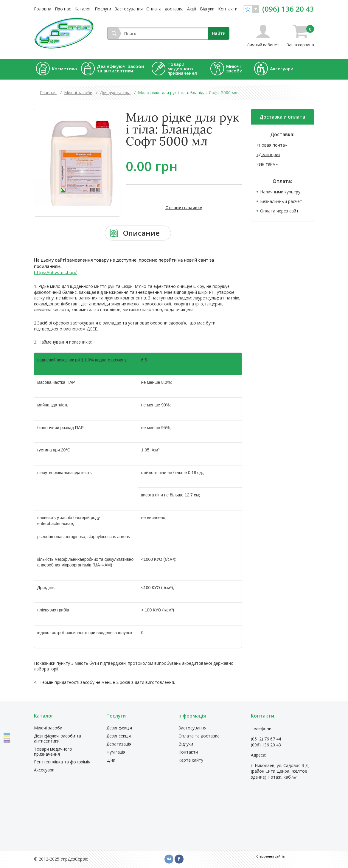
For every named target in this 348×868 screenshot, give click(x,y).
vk (169, 859)
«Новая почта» (272, 145)
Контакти (228, 9)
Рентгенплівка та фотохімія (62, 762)
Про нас (63, 9)
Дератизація (119, 744)
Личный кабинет (263, 45)
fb (179, 859)
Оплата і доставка (165, 9)
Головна (43, 9)
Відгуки (207, 9)
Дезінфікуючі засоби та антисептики (58, 739)
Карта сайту (191, 760)
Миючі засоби (48, 728)
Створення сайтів (270, 856)
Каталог (83, 9)
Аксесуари (44, 770)
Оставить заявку (184, 208)
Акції (192, 9)
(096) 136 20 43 (288, 9)
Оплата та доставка (199, 736)
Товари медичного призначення (53, 752)
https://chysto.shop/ (55, 273)
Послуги (103, 9)
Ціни (111, 760)
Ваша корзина (300, 36)
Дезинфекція (119, 728)
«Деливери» (268, 154)
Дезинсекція (119, 736)
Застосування (129, 9)
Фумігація (116, 752)
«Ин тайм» (267, 164)
